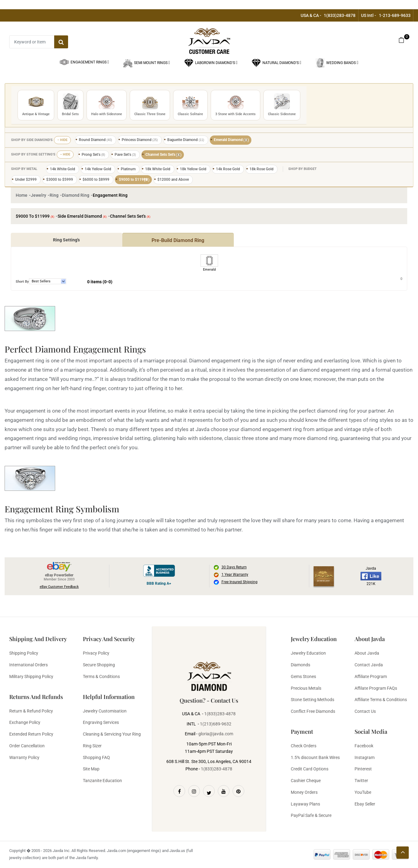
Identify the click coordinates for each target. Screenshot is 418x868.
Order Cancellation (27, 746)
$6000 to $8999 (96, 180)
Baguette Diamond (186, 140)
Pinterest (363, 769)
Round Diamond (95, 140)
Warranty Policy (24, 757)
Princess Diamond (140, 140)
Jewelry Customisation (105, 711)
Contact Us (365, 711)
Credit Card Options (310, 769)
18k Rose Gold (262, 169)
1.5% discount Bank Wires (315, 757)
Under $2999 (26, 180)
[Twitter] (209, 791)
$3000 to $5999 (60, 180)
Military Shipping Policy (31, 676)
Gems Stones (303, 676)
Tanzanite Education (102, 781)
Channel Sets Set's (164, 155)
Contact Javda (369, 665)
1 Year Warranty (235, 575)
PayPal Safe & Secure (311, 815)
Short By (22, 282)
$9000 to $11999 (134, 180)
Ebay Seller (365, 804)
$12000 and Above (173, 180)
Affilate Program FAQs (376, 688)
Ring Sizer (92, 746)
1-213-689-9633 (395, 15)
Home (22, 195)
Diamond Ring (76, 195)
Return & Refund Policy (31, 711)
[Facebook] (179, 791)
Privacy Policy (96, 653)
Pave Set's (125, 155)
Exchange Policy (25, 722)
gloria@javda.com (216, 734)
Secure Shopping (99, 665)
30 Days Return (234, 567)
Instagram (365, 757)
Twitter (361, 781)
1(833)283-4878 (340, 15)
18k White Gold (158, 169)
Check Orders (304, 746)
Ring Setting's (66, 240)
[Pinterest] (238, 791)
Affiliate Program (371, 676)
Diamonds (300, 665)
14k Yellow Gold (98, 169)
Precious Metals (306, 688)
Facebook (364, 746)
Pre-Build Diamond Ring (178, 240)
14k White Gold (63, 169)
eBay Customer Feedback (59, 587)
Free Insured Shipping (239, 582)
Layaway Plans (305, 804)
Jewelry (39, 195)
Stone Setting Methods (312, 700)
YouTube (363, 792)
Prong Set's (93, 155)
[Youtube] (224, 791)
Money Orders (304, 792)
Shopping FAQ (96, 757)
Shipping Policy (24, 653)
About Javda (367, 653)
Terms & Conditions (101, 676)
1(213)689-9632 (216, 724)
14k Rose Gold (228, 169)
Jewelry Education (308, 653)
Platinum (128, 169)
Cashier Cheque (306, 781)
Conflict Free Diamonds (313, 711)
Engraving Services (101, 722)
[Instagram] (194, 791)
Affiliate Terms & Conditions (381, 700)
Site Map (91, 769)
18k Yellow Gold (193, 169)
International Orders (28, 665)
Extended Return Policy (31, 734)
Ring (54, 195)
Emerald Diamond (231, 140)
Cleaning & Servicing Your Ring (112, 734)
